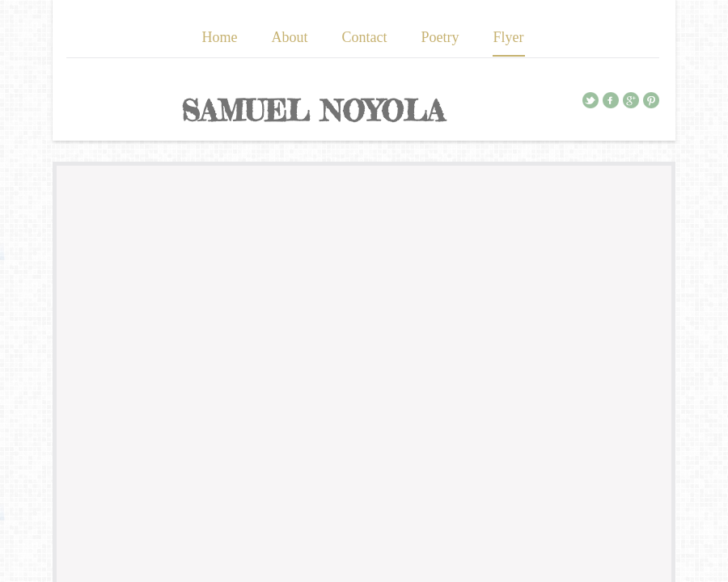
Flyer (509, 37)
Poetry (440, 37)
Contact (365, 37)
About (290, 37)
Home (220, 37)
